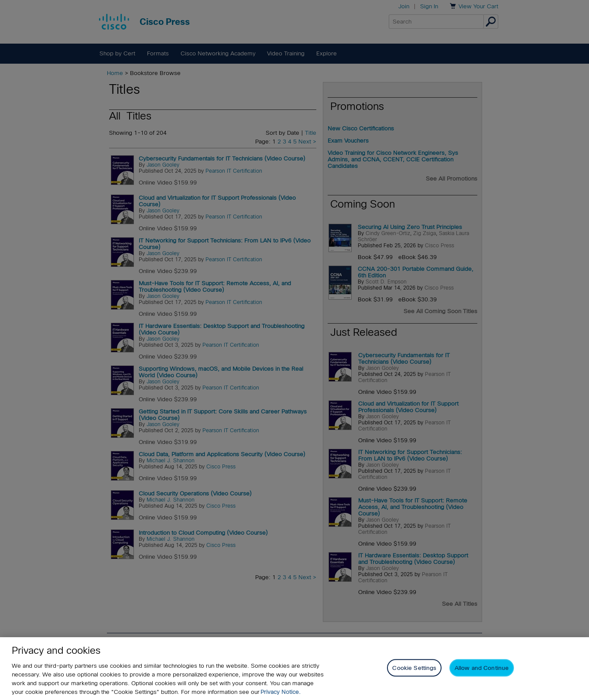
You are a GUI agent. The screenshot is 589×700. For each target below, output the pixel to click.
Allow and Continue (482, 668)
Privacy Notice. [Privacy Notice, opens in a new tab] (281, 692)
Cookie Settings (414, 668)
